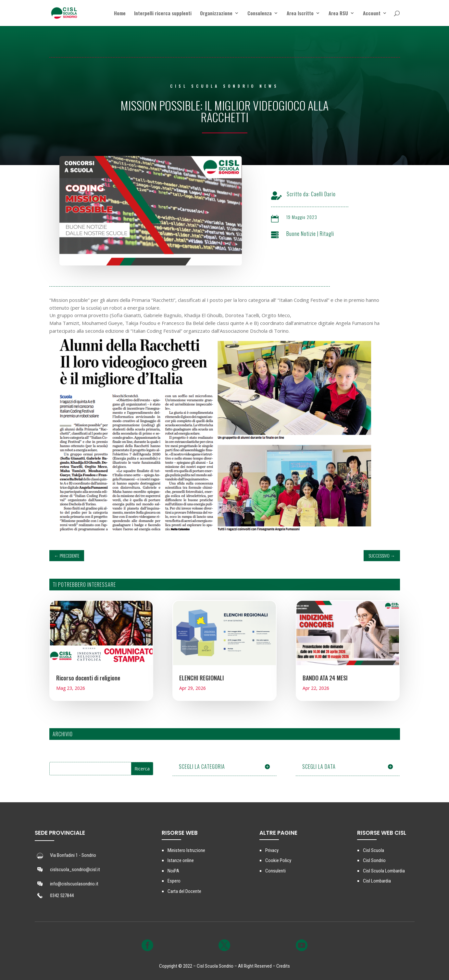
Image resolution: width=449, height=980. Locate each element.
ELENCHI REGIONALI (202, 678)
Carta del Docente (184, 891)
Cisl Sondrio (374, 860)
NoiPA (173, 871)
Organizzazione (216, 14)
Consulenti (275, 871)
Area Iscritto (300, 14)
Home (120, 14)
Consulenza (260, 14)
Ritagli (327, 234)
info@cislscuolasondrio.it (74, 884)
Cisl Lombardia (377, 881)
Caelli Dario (323, 194)
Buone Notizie (301, 234)
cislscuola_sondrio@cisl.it (75, 870)
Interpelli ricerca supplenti (163, 14)
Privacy (272, 850)
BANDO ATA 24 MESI (325, 678)
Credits (283, 966)
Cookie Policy (278, 860)
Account (372, 14)
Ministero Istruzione (186, 850)
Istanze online (181, 860)
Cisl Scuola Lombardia (384, 871)
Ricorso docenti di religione (88, 678)
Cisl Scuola (374, 850)
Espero (174, 881)
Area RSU (338, 14)
